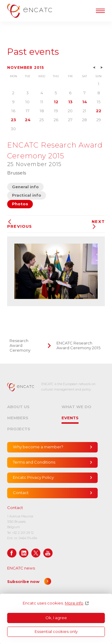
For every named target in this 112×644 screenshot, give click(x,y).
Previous (20, 224)
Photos (20, 204)
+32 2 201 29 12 (23, 533)
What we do (76, 407)
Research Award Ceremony (20, 345)
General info (25, 187)
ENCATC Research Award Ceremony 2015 (79, 345)
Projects (19, 429)
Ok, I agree (56, 618)
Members (18, 418)
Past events (33, 52)
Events (70, 418)
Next (98, 224)
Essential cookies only (56, 631)
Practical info (27, 195)
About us (18, 407)
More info (74, 603)
